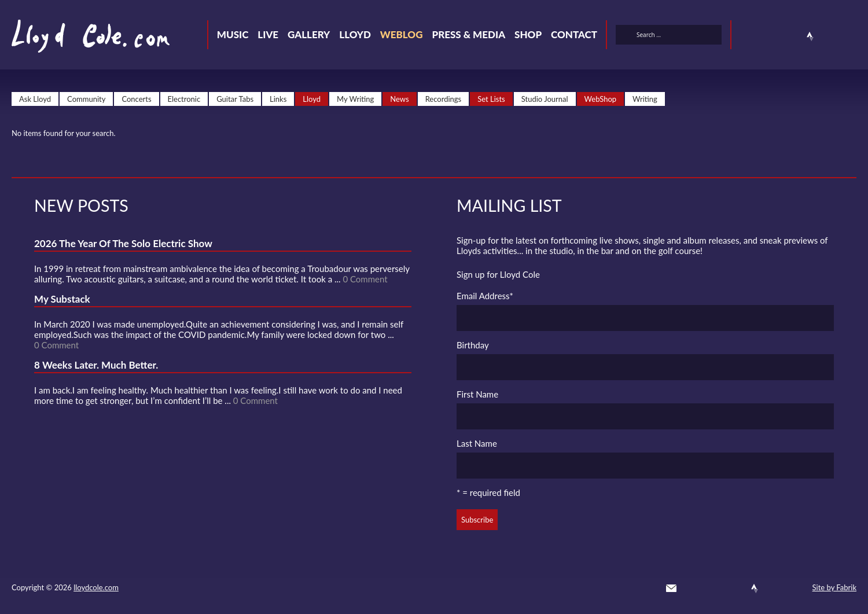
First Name (477, 394)
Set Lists (491, 99)
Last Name (477, 443)
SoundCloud (789, 36)
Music (233, 34)
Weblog (402, 34)
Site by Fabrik (834, 587)
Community (86, 99)
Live (268, 34)
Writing (645, 99)
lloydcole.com (96, 587)
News (399, 99)
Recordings (444, 99)
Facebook (768, 36)
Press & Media (468, 34)
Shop (528, 34)
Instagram (831, 36)
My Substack (62, 299)
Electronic (184, 99)
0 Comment (365, 279)
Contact (574, 34)
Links (278, 99)
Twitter (748, 36)
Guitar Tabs (235, 99)
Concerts (136, 99)
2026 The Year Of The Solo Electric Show (123, 243)
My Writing (355, 99)
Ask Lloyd (35, 99)
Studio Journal (545, 99)
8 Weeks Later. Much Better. (96, 365)
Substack (852, 36)
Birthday (473, 345)
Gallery (309, 34)
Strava (810, 36)
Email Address (485, 296)
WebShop (601, 99)
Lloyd (355, 34)
